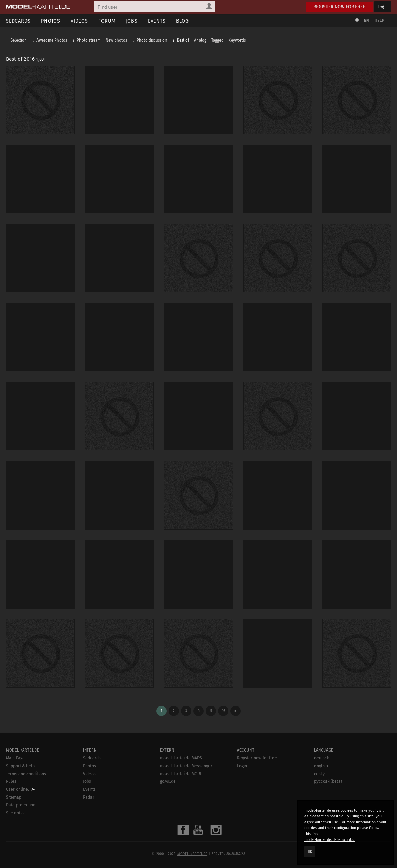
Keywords (237, 40)
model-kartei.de (192, 854)
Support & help (20, 766)
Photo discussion (152, 40)
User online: (22, 789)
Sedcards (18, 21)
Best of (183, 40)
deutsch (322, 758)
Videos (79, 21)
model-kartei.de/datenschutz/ (330, 840)
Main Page (15, 758)
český (319, 774)
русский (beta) (328, 781)
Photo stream (89, 40)
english (321, 766)
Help (379, 20)
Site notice (16, 813)
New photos (116, 40)
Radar (89, 797)
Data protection (21, 805)
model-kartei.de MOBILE (183, 774)
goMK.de (168, 781)
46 (223, 711)
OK (310, 852)
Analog (200, 40)
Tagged (217, 40)
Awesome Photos (52, 40)
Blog (183, 21)
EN (366, 20)
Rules (11, 781)
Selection (19, 40)
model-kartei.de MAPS (181, 758)
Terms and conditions (26, 774)
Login (383, 7)
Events (157, 21)
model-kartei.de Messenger (186, 766)
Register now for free (339, 7)
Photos (51, 21)
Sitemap (14, 797)
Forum (107, 21)
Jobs (132, 21)
